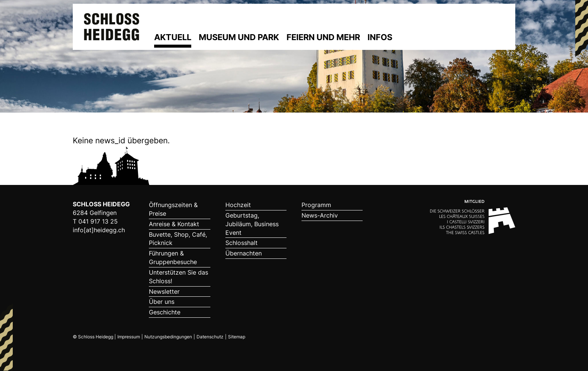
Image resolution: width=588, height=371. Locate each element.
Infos (380, 37)
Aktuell (173, 37)
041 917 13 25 (98, 221)
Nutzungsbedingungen (168, 337)
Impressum (129, 337)
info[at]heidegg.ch (99, 230)
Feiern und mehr (323, 37)
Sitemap (237, 337)
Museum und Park (239, 37)
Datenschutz (210, 337)
